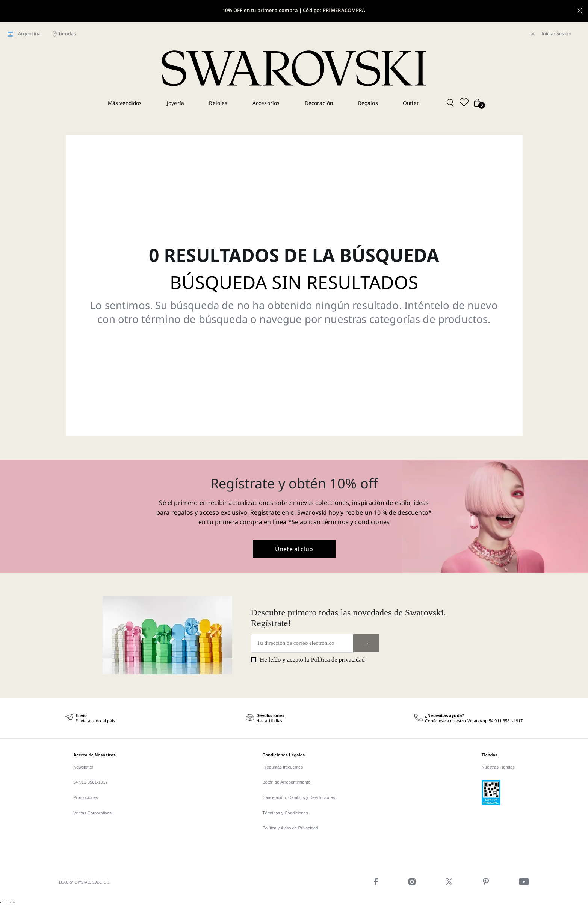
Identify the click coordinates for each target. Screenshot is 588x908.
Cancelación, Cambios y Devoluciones (299, 797)
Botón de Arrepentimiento (286, 782)
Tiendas (67, 34)
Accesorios (266, 103)
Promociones (86, 797)
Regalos (368, 103)
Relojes (218, 103)
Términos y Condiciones (285, 813)
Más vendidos (125, 103)
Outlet (411, 103)
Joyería (175, 103)
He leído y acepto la (308, 660)
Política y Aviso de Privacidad (290, 828)
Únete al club (294, 549)
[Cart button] (477, 103)
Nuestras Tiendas (498, 767)
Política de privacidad (338, 660)
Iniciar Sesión (556, 34)
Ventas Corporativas (92, 813)
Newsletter (83, 767)
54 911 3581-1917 (91, 782)
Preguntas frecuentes (283, 767)
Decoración (319, 103)
